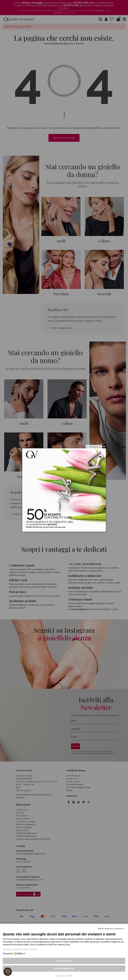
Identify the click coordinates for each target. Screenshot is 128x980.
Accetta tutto (64, 961)
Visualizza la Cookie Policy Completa (20, 949)
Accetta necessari (64, 969)
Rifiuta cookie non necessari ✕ (111, 929)
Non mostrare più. (96, 447)
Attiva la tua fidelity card (76, 524)
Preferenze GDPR (64, 976)
